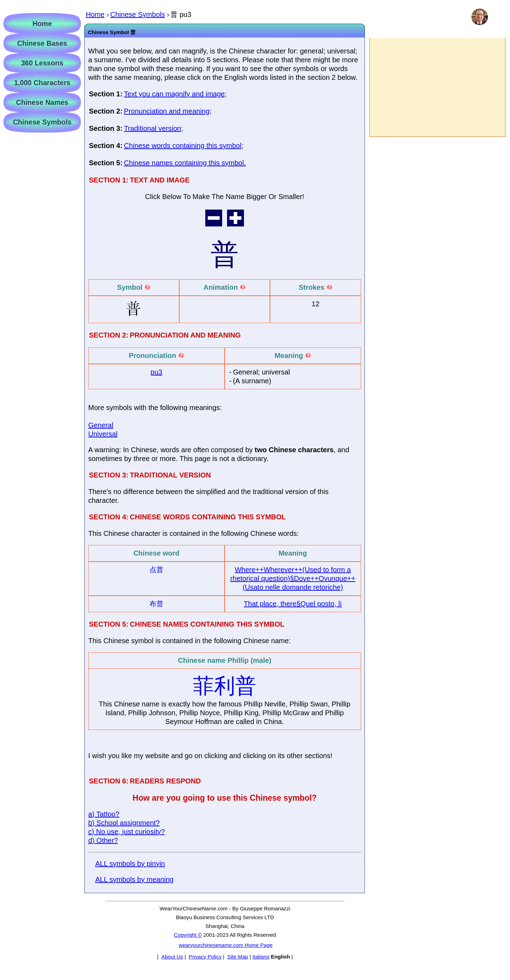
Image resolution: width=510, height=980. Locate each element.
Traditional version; (154, 128)
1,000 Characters (42, 83)
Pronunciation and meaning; (168, 111)
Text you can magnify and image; (175, 94)
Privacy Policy (205, 957)
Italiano (261, 957)
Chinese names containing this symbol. (185, 163)
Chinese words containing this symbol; (184, 146)
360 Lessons (42, 63)
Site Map (238, 957)
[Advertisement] (437, 87)
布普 (156, 604)
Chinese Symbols (42, 122)
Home (42, 24)
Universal (103, 434)
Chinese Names (42, 102)
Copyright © (188, 935)
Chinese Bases (42, 43)
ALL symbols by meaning (134, 879)
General (101, 425)
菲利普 (225, 686)
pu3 (156, 372)
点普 (156, 570)
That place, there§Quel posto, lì (293, 604)
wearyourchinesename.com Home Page (226, 945)
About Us (172, 957)
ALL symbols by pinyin (130, 864)
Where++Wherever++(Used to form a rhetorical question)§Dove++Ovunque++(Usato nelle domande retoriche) (293, 578)
